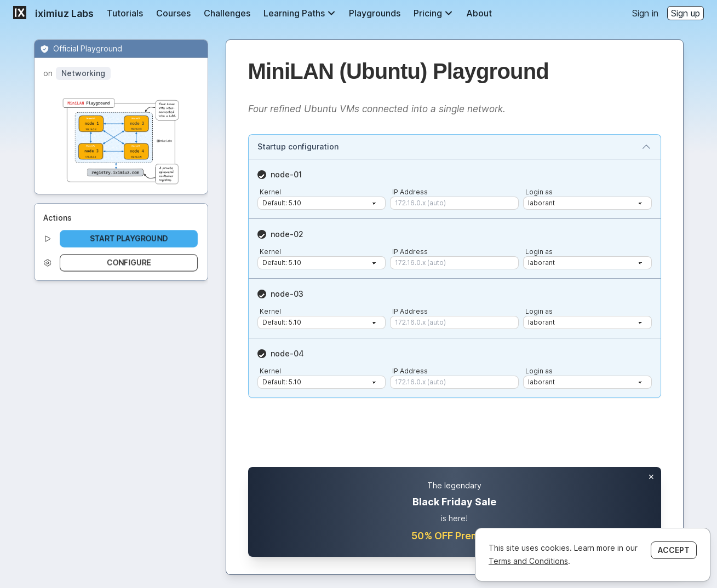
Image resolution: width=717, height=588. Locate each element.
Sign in (645, 13)
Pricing (433, 13)
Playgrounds (375, 13)
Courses (173, 13)
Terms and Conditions (528, 561)
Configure (129, 263)
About (479, 13)
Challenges (227, 13)
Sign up (686, 13)
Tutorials (125, 13)
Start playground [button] (129, 238)
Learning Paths (300, 13)
